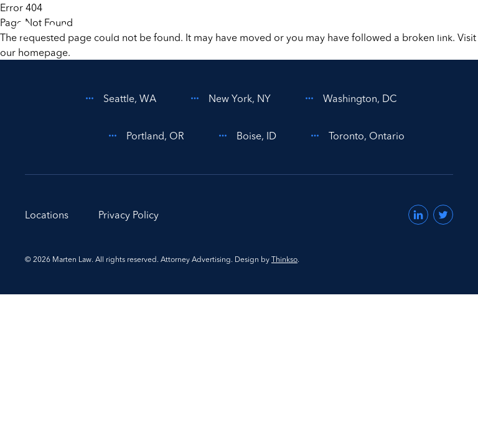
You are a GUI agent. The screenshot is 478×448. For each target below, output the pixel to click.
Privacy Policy (129, 215)
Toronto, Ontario (355, 136)
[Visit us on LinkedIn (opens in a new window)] (418, 215)
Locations (47, 215)
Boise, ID (245, 136)
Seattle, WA (119, 98)
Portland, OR (144, 136)
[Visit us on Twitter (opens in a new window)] (443, 215)
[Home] (71, 30)
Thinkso (284, 259)
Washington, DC (349, 98)
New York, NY (228, 98)
